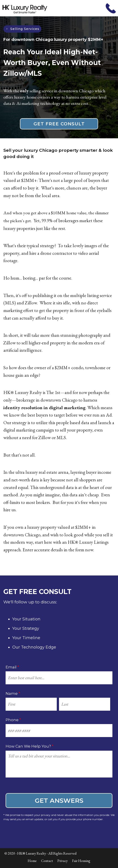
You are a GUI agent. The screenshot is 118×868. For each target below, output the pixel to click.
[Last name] (85, 704)
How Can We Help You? (29, 746)
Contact (47, 861)
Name (13, 693)
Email (12, 667)
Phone (13, 720)
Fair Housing (81, 861)
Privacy (63, 861)
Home (32, 861)
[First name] (31, 704)
